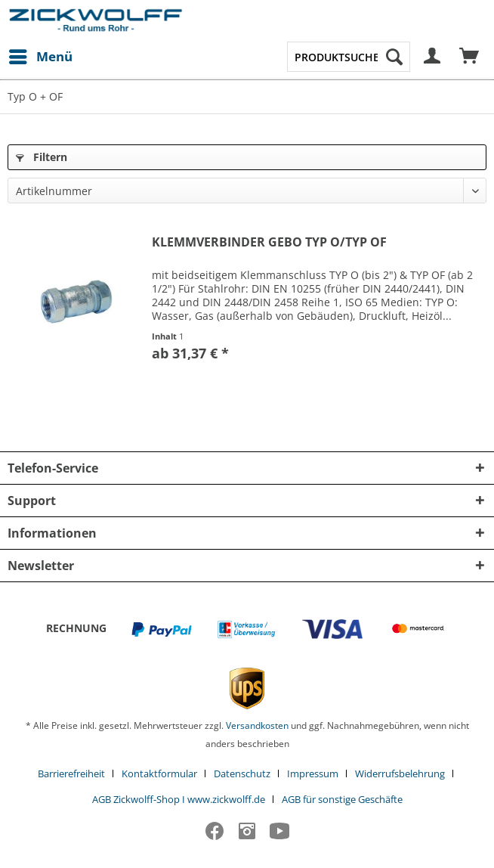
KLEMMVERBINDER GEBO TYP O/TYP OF (269, 242)
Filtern (42, 157)
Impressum (313, 773)
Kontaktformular (159, 773)
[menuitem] (40, 57)
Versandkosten (257, 725)
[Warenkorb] (470, 57)
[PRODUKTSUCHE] (349, 57)
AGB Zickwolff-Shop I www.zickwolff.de (179, 799)
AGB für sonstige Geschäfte (342, 799)
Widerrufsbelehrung (400, 773)
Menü (41, 55)
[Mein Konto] (433, 57)
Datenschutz (242, 773)
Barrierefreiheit (71, 773)
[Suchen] (394, 57)
